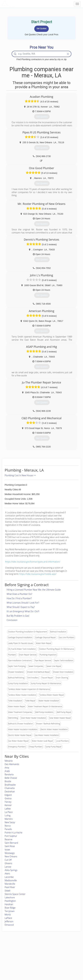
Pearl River (10, 887)
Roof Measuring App (34, 958)
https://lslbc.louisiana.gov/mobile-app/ (38, 574)
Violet (7, 850)
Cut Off (8, 860)
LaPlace (8, 918)
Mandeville (10, 884)
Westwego (10, 853)
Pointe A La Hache (13, 833)
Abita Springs (11, 870)
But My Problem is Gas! (18, 616)
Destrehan (10, 792)
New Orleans (11, 856)
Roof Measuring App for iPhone (39, 961)
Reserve (9, 839)
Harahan (9, 904)
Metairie (9, 761)
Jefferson (9, 921)
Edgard (8, 795)
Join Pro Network (33, 951)
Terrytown (10, 911)
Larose (8, 867)
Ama (7, 768)
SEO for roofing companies (66, 965)
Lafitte (8, 809)
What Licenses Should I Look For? (23, 603)
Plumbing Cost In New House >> (20, 475)
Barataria (9, 774)
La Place (9, 812)
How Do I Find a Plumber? (19, 598)
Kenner (8, 805)
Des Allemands (12, 764)
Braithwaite (10, 785)
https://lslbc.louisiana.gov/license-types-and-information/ (33, 562)
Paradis (8, 829)
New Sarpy (10, 822)
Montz (8, 915)
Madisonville (11, 880)
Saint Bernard (11, 843)
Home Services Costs (15, 951)
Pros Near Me (11, 954)
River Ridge (10, 908)
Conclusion (12, 620)
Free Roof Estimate (13, 961)
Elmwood (9, 925)
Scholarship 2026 (62, 951)
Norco (8, 826)
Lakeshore (10, 897)
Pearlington (10, 901)
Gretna (8, 798)
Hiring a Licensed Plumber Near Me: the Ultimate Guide (34, 590)
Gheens (8, 863)
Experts (29, 954)
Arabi (7, 771)
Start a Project (11, 958)
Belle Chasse (11, 778)
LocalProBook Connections (66, 961)
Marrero (9, 819)
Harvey (8, 802)
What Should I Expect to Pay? (21, 607)
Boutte (8, 781)
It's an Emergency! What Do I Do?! (23, 611)
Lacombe (9, 877)
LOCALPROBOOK (20, 4)
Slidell (7, 891)
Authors (58, 958)
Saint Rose (10, 846)
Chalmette (10, 788)
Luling (8, 815)
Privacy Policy (60, 954)
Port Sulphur (11, 836)
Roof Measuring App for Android (39, 965)
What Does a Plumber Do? (19, 594)
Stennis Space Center (15, 894)
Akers (7, 874)
